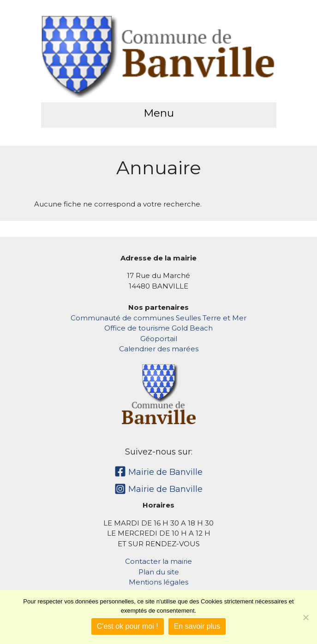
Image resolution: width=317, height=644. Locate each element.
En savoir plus (197, 626)
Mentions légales (158, 582)
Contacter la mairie (158, 561)
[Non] (305, 617)
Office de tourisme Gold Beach (158, 328)
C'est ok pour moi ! (128, 626)
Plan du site (159, 572)
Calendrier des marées (159, 349)
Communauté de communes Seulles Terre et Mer (158, 318)
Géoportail (159, 339)
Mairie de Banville (158, 472)
